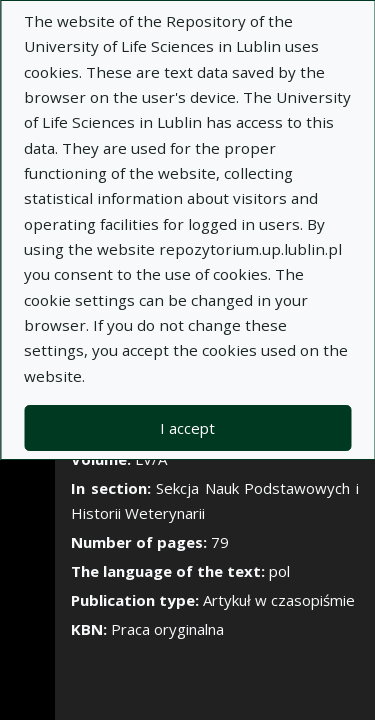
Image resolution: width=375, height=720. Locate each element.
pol (279, 571)
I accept (187, 428)
